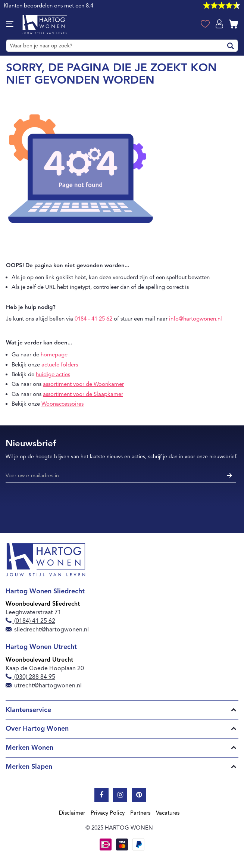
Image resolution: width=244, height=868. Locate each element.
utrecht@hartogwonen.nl (44, 686)
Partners (140, 813)
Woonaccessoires (62, 404)
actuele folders (60, 365)
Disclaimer (72, 813)
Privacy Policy (108, 813)
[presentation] (62, 505)
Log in (220, 23)
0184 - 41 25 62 (93, 319)
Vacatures (168, 813)
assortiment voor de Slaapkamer (83, 394)
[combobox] (122, 46)
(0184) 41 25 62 (30, 621)
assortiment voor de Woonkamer (83, 384)
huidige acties (53, 374)
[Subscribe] (229, 476)
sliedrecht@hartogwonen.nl (47, 630)
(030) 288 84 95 (30, 677)
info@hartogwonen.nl (195, 319)
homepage (54, 355)
